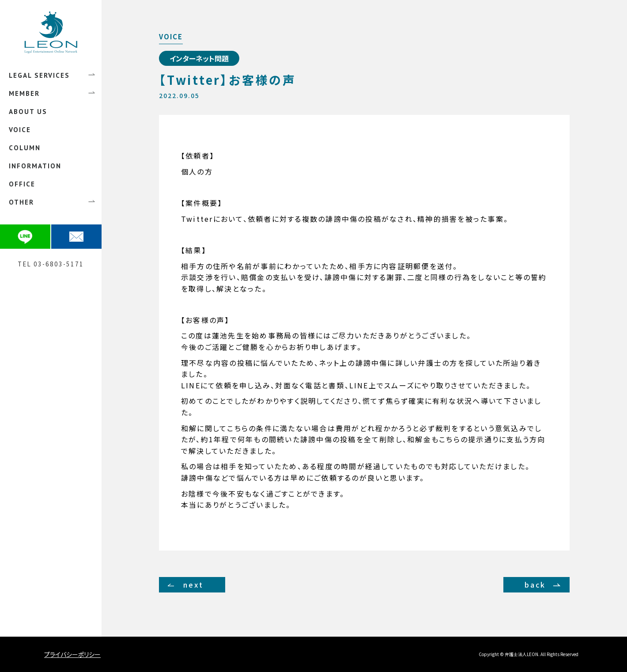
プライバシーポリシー (72, 654)
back (535, 585)
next (193, 585)
